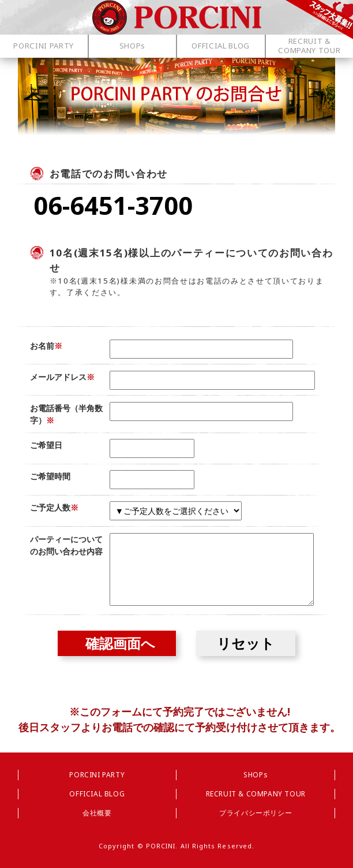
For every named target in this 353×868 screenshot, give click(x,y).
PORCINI (161, 846)
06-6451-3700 (113, 205)
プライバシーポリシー (256, 813)
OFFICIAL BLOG (97, 794)
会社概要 (97, 813)
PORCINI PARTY (97, 775)
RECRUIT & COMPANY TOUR (256, 794)
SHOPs (256, 775)
